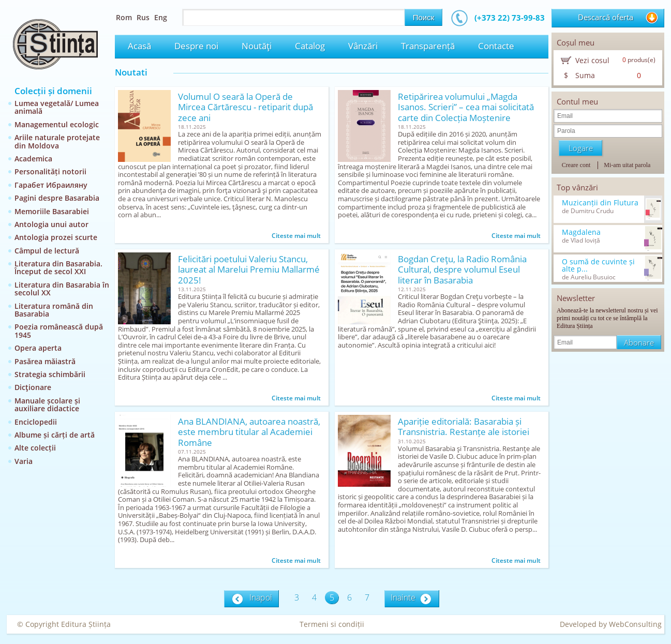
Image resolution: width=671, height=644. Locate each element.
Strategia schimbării (50, 374)
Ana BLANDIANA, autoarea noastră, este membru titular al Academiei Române (249, 432)
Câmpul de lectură (47, 251)
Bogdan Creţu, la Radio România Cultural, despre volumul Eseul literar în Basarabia (462, 270)
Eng (161, 17)
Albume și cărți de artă (55, 435)
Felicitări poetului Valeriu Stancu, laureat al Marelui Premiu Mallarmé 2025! (249, 270)
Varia (24, 461)
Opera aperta (38, 348)
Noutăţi (257, 46)
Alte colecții (35, 448)
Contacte (496, 46)
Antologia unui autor (51, 224)
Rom (124, 17)
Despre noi (196, 46)
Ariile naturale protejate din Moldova (57, 141)
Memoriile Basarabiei (52, 211)
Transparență (428, 46)
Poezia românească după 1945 (59, 331)
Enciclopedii (36, 422)
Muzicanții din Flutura (600, 203)
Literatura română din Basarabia (54, 310)
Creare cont (576, 165)
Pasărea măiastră (45, 361)
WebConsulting (635, 624)
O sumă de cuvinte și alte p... (598, 265)
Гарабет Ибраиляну (51, 185)
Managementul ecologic (57, 124)
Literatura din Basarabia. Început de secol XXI (58, 267)
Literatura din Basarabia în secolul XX (62, 289)
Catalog (310, 46)
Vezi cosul (592, 60)
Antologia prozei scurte (56, 237)
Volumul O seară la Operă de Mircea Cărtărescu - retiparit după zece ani (245, 107)
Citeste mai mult (296, 236)
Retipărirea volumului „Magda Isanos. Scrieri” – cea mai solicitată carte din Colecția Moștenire (466, 107)
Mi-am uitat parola (627, 165)
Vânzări (363, 46)
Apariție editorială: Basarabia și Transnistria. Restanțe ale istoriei (464, 427)
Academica (33, 159)
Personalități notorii (50, 171)
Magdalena (581, 232)
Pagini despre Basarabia (57, 198)
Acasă (139, 46)
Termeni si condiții (332, 624)
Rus (143, 17)
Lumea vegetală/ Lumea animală (57, 107)
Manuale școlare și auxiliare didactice (47, 405)
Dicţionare (33, 387)
